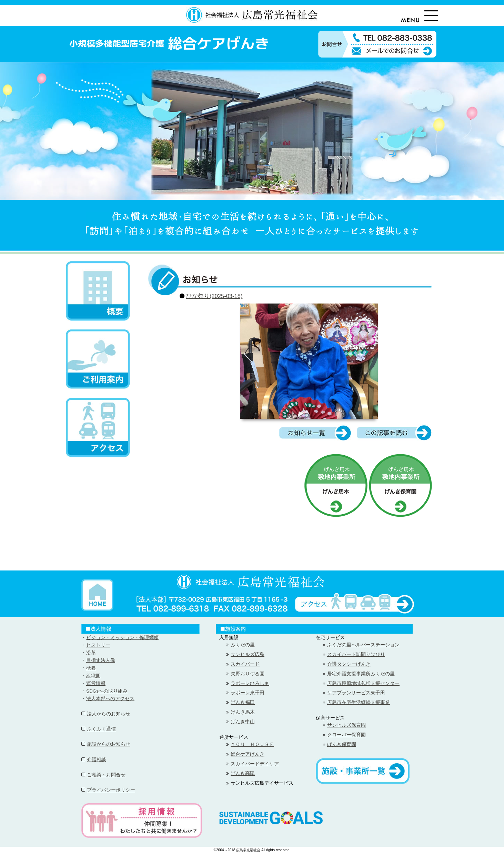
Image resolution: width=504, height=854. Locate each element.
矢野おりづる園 (248, 674)
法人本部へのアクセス (110, 699)
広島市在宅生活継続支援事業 (359, 702)
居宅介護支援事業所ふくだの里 (361, 674)
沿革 (91, 653)
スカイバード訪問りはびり (356, 654)
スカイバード (245, 664)
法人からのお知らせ (109, 714)
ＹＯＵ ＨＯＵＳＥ (252, 744)
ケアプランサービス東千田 (356, 693)
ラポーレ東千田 (248, 693)
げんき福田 (243, 702)
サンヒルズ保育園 (346, 725)
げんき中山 (243, 722)
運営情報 (96, 683)
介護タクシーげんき (349, 664)
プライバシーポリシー (111, 790)
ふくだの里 (243, 645)
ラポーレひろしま (250, 683)
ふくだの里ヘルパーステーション (363, 645)
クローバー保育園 (346, 735)
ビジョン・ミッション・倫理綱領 (122, 638)
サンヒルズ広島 (248, 654)
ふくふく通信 (101, 729)
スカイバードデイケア (255, 764)
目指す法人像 (101, 660)
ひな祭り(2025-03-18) (214, 296)
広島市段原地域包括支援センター (363, 683)
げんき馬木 (243, 712)
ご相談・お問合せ (106, 775)
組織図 (93, 676)
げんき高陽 (243, 773)
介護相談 (97, 760)
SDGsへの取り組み (107, 691)
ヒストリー (98, 645)
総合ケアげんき (248, 754)
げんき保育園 (342, 744)
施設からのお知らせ (109, 744)
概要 (91, 668)
